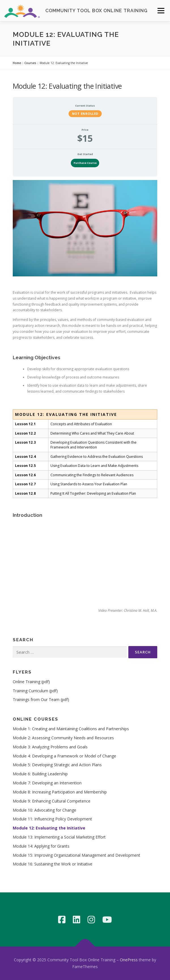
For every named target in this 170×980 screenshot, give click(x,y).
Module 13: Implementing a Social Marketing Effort (59, 837)
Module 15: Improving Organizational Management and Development (76, 855)
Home (17, 63)
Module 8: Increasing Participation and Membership (60, 792)
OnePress (129, 960)
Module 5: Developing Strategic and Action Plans (57, 765)
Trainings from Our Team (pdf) (41, 699)
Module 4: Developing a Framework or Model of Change (64, 756)
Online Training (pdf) (31, 682)
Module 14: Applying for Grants (41, 846)
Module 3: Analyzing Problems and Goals (50, 747)
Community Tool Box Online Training (96, 11)
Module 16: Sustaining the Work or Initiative (53, 864)
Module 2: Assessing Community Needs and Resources (63, 738)
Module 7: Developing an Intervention (47, 783)
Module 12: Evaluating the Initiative (49, 828)
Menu (161, 11)
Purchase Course (85, 163)
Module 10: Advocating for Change (44, 810)
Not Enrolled (85, 114)
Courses (30, 63)
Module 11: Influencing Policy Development (52, 819)
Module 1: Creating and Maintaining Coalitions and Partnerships (71, 729)
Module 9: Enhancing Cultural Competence (52, 801)
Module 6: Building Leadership (40, 774)
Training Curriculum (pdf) (35, 691)
